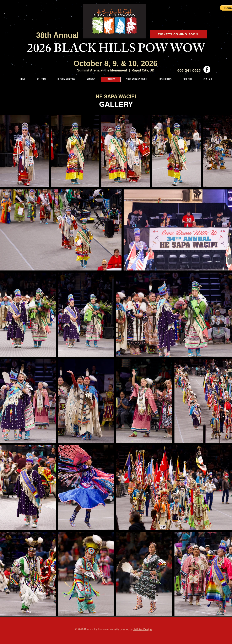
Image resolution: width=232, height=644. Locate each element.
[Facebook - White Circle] (207, 69)
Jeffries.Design (143, 630)
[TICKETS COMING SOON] (178, 34)
